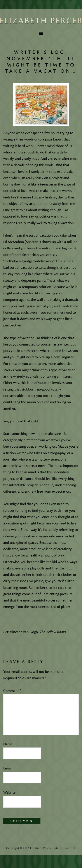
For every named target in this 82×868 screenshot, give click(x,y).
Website (9, 792)
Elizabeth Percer (41, 21)
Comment (12, 691)
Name (8, 744)
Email (7, 768)
